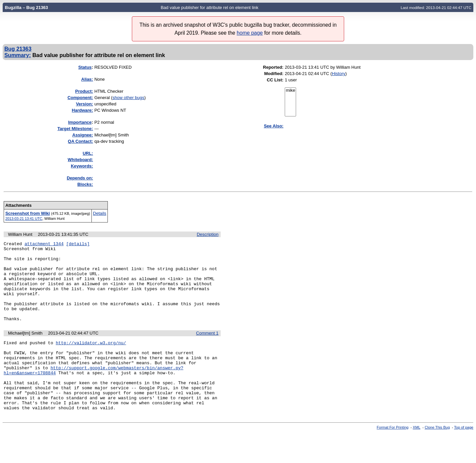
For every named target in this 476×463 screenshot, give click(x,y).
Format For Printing (393, 457)
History (338, 74)
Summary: (18, 55)
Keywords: (82, 166)
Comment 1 (207, 349)
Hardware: (82, 110)
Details (100, 213)
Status (85, 67)
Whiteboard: (80, 160)
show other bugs (128, 98)
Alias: (87, 79)
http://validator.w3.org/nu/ (91, 360)
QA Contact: (80, 141)
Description (207, 234)
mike (290, 91)
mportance (80, 122)
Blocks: (85, 184)
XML (417, 457)
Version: (84, 104)
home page (250, 33)
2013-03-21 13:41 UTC (24, 218)
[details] (78, 245)
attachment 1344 (44, 245)
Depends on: (80, 178)
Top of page (464, 457)
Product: (84, 91)
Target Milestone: (75, 129)
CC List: (275, 80)
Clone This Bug (437, 457)
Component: (80, 98)
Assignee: (83, 135)
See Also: (274, 126)
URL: (88, 153)
